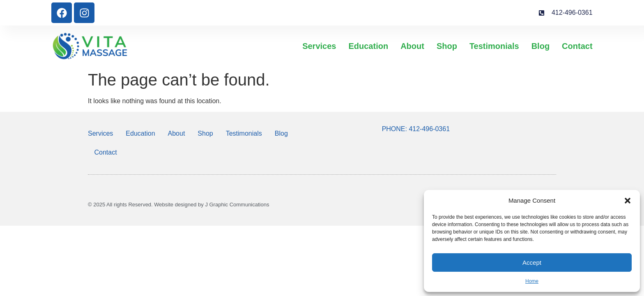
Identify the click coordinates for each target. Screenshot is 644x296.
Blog (540, 46)
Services (319, 46)
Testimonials (494, 46)
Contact (577, 46)
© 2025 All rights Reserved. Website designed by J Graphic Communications (178, 205)
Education (368, 46)
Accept (532, 262)
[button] (628, 201)
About (412, 46)
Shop (447, 46)
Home (532, 281)
